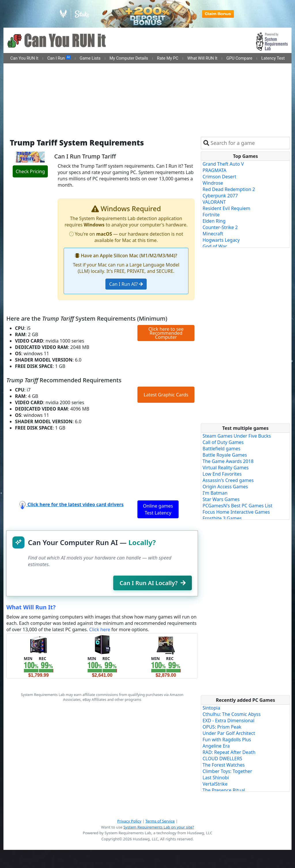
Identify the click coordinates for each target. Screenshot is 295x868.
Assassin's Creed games (228, 480)
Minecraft (213, 234)
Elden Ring (214, 221)
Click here (100, 629)
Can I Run (59, 58)
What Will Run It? (31, 607)
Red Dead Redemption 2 (229, 189)
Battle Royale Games (225, 455)
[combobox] (249, 143)
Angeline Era (216, 746)
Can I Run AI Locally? (153, 583)
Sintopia (211, 708)
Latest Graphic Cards (166, 395)
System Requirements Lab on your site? (159, 827)
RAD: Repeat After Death (229, 752)
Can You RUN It (24, 58)
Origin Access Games (225, 487)
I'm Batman (215, 493)
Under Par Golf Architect (229, 733)
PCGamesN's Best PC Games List (237, 506)
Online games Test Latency (158, 509)
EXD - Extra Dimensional (228, 721)
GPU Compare (239, 58)
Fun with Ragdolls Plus (227, 740)
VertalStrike (215, 784)
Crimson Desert (219, 177)
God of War (215, 246)
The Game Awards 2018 (228, 461)
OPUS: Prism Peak (222, 727)
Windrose (213, 183)
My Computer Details (129, 58)
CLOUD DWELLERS (222, 759)
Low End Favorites (222, 474)
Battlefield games (221, 449)
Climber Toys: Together (227, 771)
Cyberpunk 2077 (220, 196)
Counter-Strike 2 (220, 227)
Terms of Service (160, 821)
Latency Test (273, 58)
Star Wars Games (221, 499)
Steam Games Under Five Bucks (237, 436)
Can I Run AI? (126, 284)
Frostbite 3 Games (222, 518)
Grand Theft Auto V (223, 164)
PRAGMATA (214, 170)
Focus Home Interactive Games (236, 512)
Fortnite (211, 215)
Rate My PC (168, 58)
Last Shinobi (216, 778)
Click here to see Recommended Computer (166, 333)
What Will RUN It (202, 58)
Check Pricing (30, 171)
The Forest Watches (224, 765)
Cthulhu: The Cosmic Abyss (232, 714)
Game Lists (90, 58)
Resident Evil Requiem (226, 208)
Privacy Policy (129, 821)
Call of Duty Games (223, 442)
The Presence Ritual (224, 790)
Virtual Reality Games (226, 468)
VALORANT (214, 202)
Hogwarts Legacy (221, 240)
